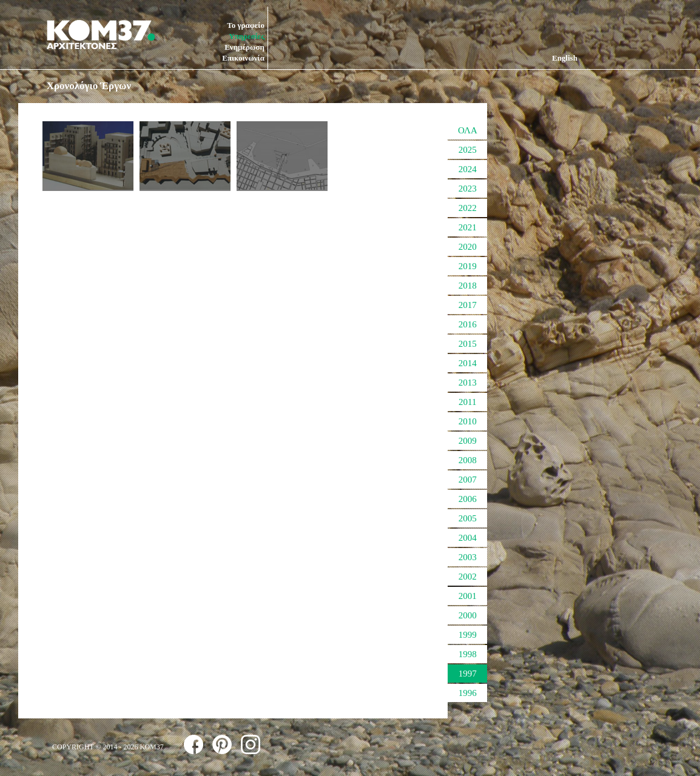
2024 (468, 169)
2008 (468, 460)
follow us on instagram (251, 744)
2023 (468, 189)
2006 (468, 499)
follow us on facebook (194, 744)
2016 (468, 324)
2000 (468, 615)
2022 (468, 208)
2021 (468, 227)
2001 (468, 596)
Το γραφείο (246, 25)
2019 (468, 266)
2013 (468, 383)
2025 (468, 150)
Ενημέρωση (244, 47)
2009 (468, 441)
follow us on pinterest (222, 744)
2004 (468, 538)
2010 (468, 421)
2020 (468, 247)
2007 (468, 480)
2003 (468, 557)
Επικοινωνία (243, 58)
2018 (468, 286)
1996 (468, 693)
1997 (468, 674)
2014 (468, 363)
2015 (468, 344)
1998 (468, 654)
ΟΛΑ (468, 130)
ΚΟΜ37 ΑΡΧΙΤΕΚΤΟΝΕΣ (101, 35)
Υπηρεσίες (247, 36)
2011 (467, 402)
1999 (468, 635)
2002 (468, 577)
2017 (468, 305)
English (565, 58)
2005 (468, 518)
